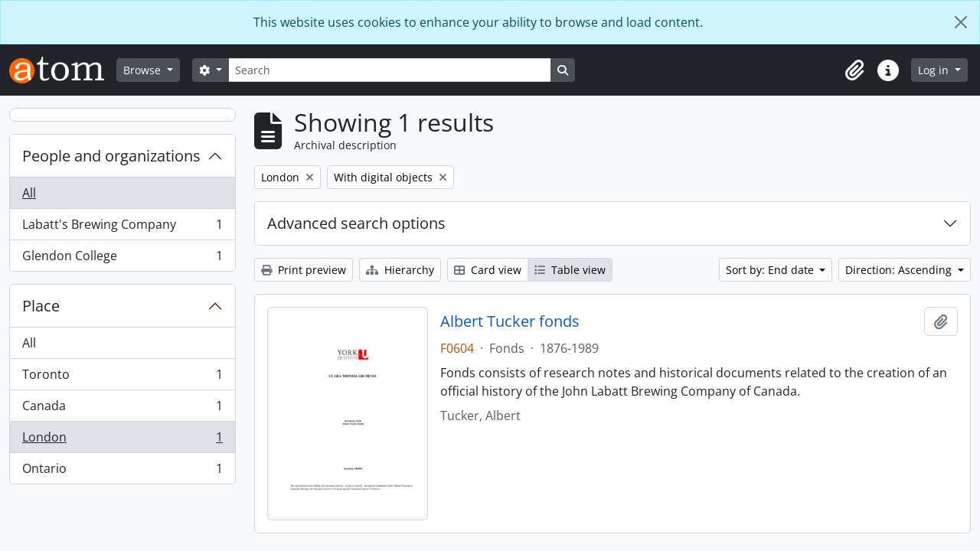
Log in (935, 70)
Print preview (304, 270)
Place (41, 306)
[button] (854, 70)
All (29, 193)
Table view (570, 270)
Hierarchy (400, 270)
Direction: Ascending (900, 270)
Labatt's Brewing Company (122, 228)
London (122, 440)
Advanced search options (356, 223)
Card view (488, 270)
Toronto (122, 378)
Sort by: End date (771, 270)
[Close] (961, 22)
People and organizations (111, 156)
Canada (122, 409)
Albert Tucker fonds (510, 321)
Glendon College (122, 259)
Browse (144, 70)
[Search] (390, 70)
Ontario (122, 471)
